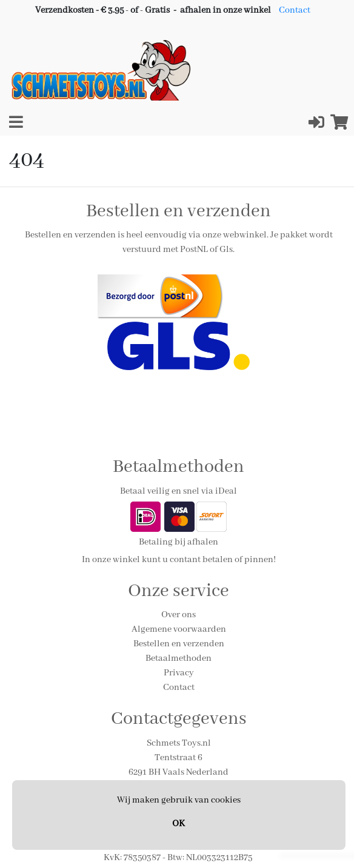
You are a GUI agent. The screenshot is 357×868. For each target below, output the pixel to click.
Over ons (178, 615)
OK (178, 824)
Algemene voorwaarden (179, 629)
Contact (295, 10)
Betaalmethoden (178, 658)
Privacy (179, 673)
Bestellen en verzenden (179, 644)
